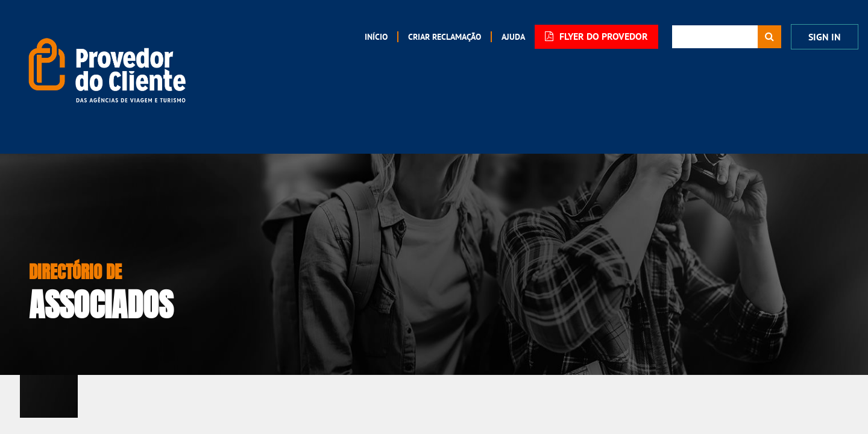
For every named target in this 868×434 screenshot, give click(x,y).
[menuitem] (376, 37)
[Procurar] (769, 37)
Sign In (825, 37)
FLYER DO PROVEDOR (596, 36)
